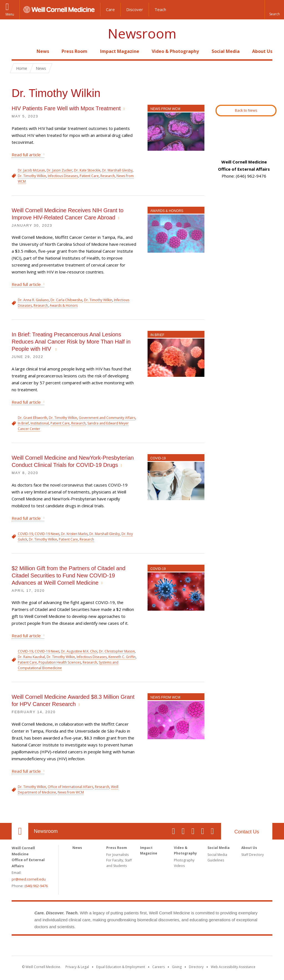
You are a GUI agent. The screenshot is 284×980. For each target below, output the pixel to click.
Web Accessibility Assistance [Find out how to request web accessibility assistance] (233, 967)
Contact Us (247, 832)
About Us (262, 51)
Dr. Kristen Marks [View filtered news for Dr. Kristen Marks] (74, 534)
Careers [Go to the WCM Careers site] (159, 967)
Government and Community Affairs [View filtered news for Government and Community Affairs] (107, 418)
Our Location (20, 831)
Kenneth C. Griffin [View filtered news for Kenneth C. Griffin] (122, 657)
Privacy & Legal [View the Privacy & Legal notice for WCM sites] (77, 967)
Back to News (246, 110)
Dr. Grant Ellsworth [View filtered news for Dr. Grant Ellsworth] (32, 418)
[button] (274, 10)
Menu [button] (10, 14)
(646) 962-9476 (36, 886)
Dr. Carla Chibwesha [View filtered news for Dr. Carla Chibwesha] (66, 300)
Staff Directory (253, 855)
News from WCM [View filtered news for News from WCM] (71, 792)
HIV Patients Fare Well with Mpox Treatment (66, 108)
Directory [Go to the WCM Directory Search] (196, 967)
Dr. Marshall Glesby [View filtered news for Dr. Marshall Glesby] (117, 170)
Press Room (74, 51)
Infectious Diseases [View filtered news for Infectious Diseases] (63, 176)
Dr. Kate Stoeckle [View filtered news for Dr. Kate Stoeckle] (87, 170)
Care (110, 9)
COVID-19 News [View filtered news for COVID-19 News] (47, 534)
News (43, 51)
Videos (179, 866)
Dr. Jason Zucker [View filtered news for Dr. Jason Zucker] (59, 170)
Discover (135, 9)
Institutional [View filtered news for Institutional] (40, 423)
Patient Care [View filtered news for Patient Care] (89, 176)
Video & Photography (175, 51)
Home (18, 51)
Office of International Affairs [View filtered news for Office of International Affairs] (70, 787)
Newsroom (142, 34)
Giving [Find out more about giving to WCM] (177, 967)
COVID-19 (158, 458)
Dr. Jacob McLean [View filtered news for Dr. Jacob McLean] (31, 170)
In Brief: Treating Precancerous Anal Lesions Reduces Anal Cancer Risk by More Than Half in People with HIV (71, 342)
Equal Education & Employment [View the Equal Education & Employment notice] (121, 967)
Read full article (26, 155)
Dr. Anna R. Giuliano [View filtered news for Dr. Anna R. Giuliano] (33, 300)
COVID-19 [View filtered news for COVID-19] (25, 534)
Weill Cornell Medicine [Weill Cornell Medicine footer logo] (142, 947)
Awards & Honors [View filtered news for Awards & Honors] (64, 305)
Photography (184, 860)
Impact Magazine (120, 51)
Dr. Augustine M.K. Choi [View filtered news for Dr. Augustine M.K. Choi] (79, 651)
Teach (160, 9)
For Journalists (117, 855)
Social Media (226, 51)
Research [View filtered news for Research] (108, 176)
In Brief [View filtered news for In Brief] (23, 423)
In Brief (157, 335)
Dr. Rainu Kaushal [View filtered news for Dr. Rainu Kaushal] (31, 657)
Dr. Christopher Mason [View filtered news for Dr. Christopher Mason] (117, 651)
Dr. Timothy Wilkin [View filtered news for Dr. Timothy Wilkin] (32, 176)
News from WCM (165, 109)
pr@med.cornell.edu (29, 879)
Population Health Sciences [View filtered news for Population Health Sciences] (60, 662)
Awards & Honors (167, 211)
